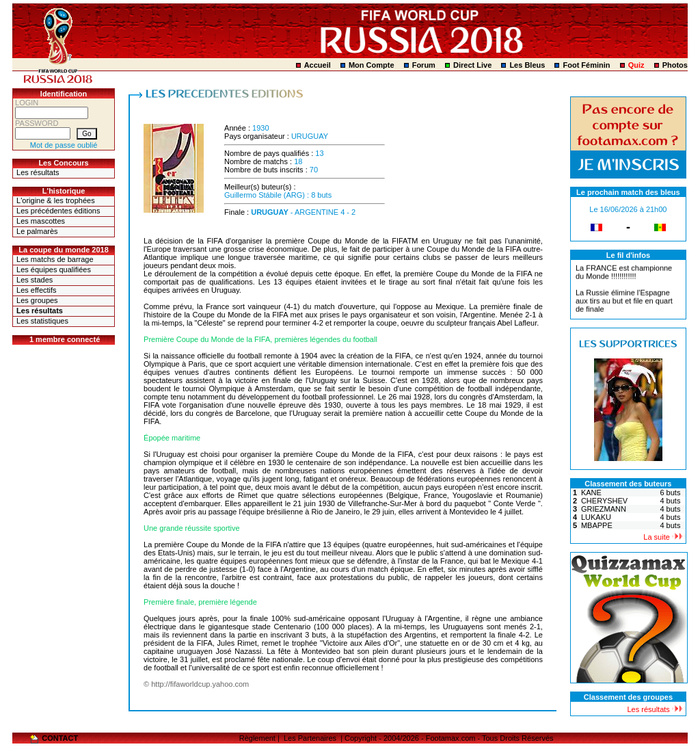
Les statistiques (42, 321)
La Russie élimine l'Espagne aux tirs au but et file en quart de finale (624, 302)
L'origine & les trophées (56, 200)
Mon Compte (372, 65)
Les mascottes (41, 221)
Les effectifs (37, 290)
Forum (424, 65)
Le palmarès (37, 231)
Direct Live (472, 65)
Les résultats (38, 172)
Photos (675, 65)
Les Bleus (527, 65)
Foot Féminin (586, 65)
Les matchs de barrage (55, 259)
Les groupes (37, 300)
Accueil (318, 65)
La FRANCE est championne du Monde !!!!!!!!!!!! (624, 274)
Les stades (35, 280)
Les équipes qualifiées (54, 270)
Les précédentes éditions (58, 211)
